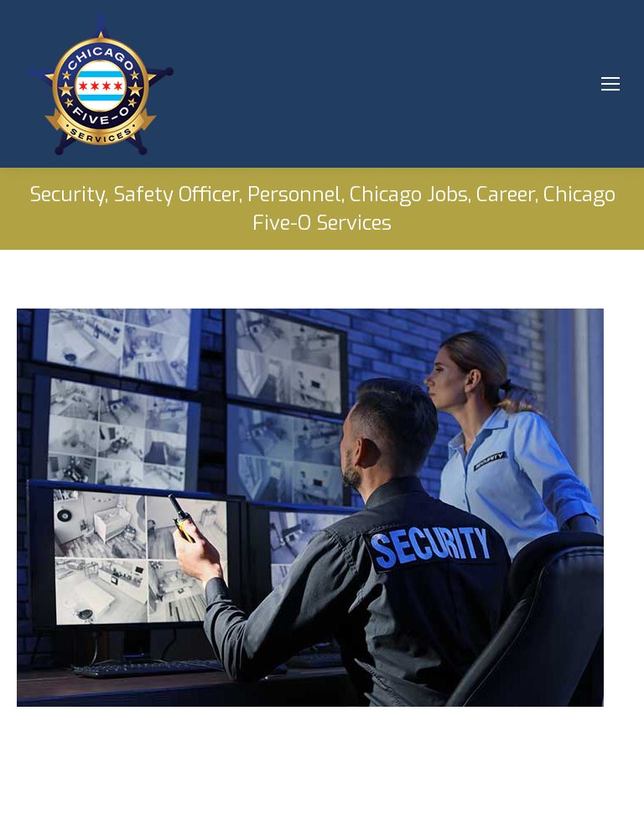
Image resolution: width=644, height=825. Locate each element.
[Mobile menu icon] (610, 84)
